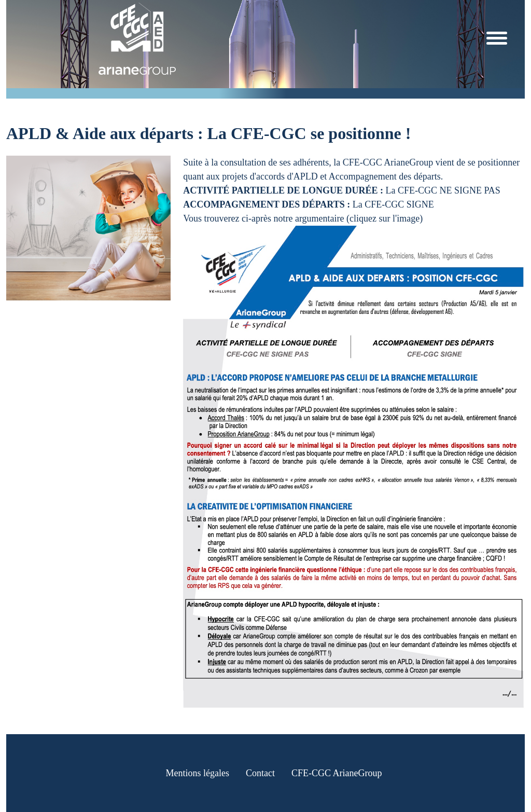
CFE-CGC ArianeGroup (337, 773)
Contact (260, 773)
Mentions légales (198, 773)
